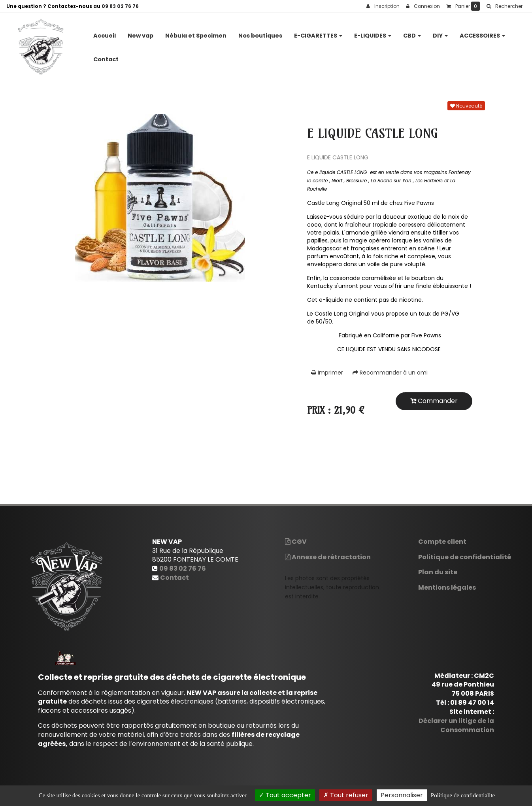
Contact (106, 56)
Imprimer (327, 373)
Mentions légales (447, 587)
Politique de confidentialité (465, 557)
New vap (141, 32)
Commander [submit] (434, 401)
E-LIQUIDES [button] (373, 32)
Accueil (105, 32)
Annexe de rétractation (328, 557)
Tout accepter (285, 795)
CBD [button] (412, 32)
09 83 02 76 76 (120, 6)
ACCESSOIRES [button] (482, 32)
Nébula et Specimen (196, 32)
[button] (504, 6)
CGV (296, 542)
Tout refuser (346, 795)
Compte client (442, 542)
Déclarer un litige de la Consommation (456, 725)
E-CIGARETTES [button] (318, 32)
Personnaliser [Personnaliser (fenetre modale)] (402, 795)
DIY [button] (440, 32)
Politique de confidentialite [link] (463, 795)
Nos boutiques (260, 32)
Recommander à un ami (390, 373)
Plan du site (438, 572)
